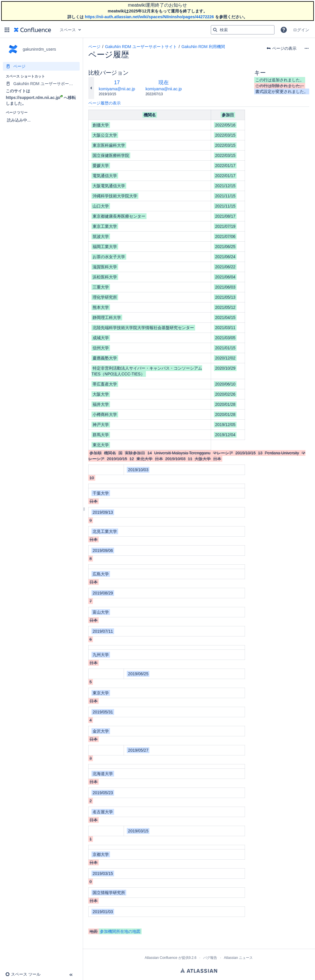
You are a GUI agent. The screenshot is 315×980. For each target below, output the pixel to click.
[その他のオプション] (307, 48)
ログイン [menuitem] (301, 30)
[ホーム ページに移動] (32, 30)
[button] (7, 30)
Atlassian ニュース (238, 958)
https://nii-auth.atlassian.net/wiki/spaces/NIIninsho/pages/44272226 (149, 17)
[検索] (215, 30)
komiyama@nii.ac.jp (117, 89)
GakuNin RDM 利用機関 (203, 47)
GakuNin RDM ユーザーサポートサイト (141, 47)
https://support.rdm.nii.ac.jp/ (34, 98)
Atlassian (199, 970)
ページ (94, 47)
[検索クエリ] (243, 30)
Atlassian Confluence (161, 958)
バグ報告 (210, 958)
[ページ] (41, 66)
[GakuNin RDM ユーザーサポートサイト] (41, 84)
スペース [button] (68, 30)
